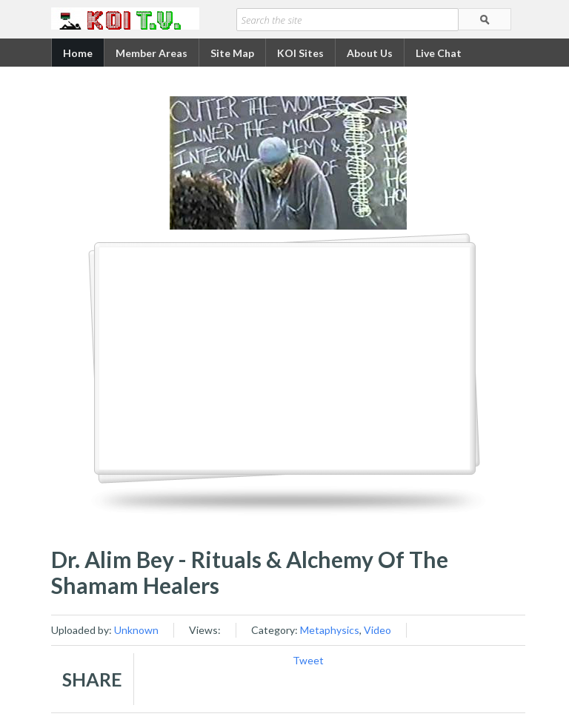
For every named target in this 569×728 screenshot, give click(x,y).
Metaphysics (330, 630)
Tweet (308, 660)
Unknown (136, 630)
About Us (370, 53)
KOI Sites (300, 53)
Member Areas (152, 53)
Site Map (232, 53)
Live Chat (439, 53)
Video (377, 630)
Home (78, 53)
